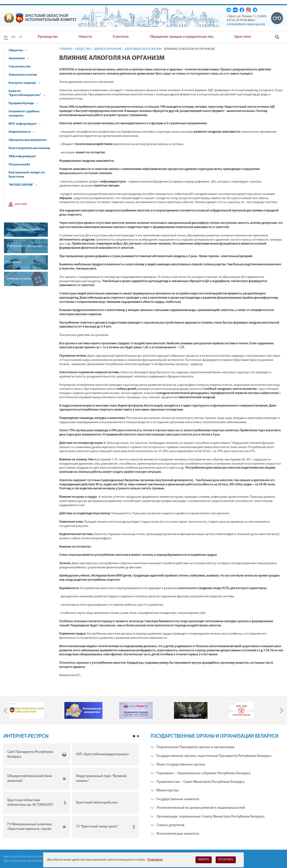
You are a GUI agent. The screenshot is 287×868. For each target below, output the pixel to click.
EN (21, 37)
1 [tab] (134, 736)
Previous (6, 710)
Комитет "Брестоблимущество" (27, 93)
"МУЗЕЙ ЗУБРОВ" (23, 185)
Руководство (48, 37)
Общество (18, 50)
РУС (6, 37)
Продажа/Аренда (23, 103)
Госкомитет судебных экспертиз (24, 114)
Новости (85, 37)
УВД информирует (22, 156)
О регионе (121, 37)
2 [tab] (138, 736)
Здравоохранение (108, 49)
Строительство (20, 67)
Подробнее (155, 860)
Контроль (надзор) (24, 83)
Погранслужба (19, 165)
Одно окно (243, 37)
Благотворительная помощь (29, 148)
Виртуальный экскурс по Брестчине (27, 175)
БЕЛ (14, 37)
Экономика (19, 58)
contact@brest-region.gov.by (246, 24)
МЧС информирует (25, 124)
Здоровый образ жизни (143, 49)
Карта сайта (21, 204)
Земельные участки (23, 75)
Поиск (277, 37)
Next (281, 710)
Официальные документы (28, 140)
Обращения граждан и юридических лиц (182, 37)
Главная (66, 49)
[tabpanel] (71, 791)
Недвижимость (22, 132)
